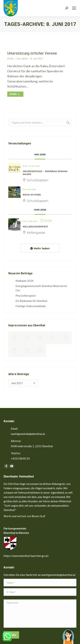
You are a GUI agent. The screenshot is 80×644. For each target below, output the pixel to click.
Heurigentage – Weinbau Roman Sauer (45, 173)
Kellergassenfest (35, 227)
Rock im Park (32, 195)
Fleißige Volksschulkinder (31, 306)
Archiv (11, 59)
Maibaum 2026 (25, 281)
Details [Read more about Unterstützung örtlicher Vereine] (15, 94)
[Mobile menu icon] (74, 8)
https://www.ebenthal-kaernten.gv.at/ (26, 556)
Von (22, 59)
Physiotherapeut (26, 296)
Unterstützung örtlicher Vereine (32, 53)
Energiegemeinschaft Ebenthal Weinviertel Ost (41, 288)
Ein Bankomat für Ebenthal (31, 301)
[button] (68, 634)
